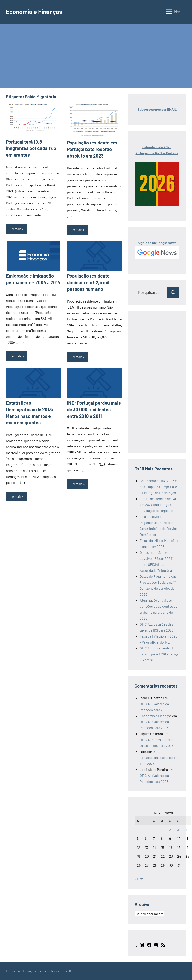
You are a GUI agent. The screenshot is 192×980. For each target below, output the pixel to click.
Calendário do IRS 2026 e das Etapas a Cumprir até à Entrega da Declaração (158, 487)
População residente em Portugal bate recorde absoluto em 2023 (92, 149)
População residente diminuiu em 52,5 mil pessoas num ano (88, 282)
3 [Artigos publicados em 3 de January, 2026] (178, 829)
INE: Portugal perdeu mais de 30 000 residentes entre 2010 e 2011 (94, 409)
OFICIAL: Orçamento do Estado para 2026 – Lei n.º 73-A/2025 (159, 654)
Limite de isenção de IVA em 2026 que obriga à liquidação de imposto (158, 505)
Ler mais (15, 229)
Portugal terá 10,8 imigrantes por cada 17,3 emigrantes (31, 148)
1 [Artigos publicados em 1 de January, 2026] (162, 829)
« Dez (139, 879)
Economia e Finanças (34, 12)
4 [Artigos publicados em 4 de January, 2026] (186, 829)
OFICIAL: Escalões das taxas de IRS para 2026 (159, 757)
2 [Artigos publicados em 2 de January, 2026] (170, 829)
